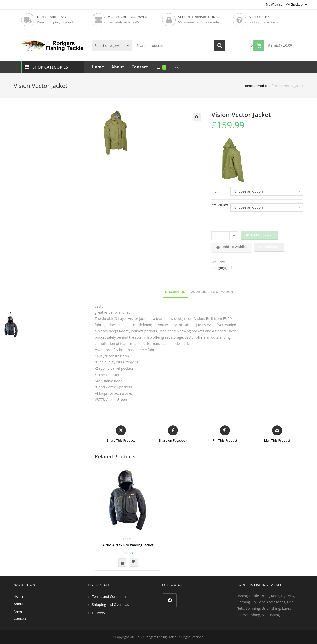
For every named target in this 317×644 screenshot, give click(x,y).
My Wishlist (274, 5)
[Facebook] (170, 600)
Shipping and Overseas (110, 605)
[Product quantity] (225, 236)
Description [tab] (175, 292)
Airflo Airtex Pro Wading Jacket (128, 545)
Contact (20, 619)
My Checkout (296, 5)
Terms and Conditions (110, 597)
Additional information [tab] (212, 292)
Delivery (98, 613)
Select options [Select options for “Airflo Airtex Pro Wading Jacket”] (122, 563)
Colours (220, 205)
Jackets (232, 268)
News (18, 611)
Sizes (216, 193)
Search (220, 45)
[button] (197, 117)
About (18, 604)
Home (19, 596)
